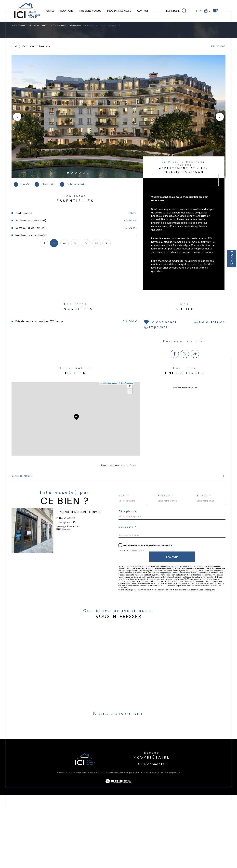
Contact (143, 11)
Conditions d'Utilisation (209, 655)
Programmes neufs (119, 11)
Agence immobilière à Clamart (29, 26)
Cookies (177, 845)
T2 (104, 26)
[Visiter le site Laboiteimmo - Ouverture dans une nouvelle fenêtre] (118, 858)
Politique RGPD (166, 845)
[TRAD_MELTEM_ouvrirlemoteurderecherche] (176, 11)
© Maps (111, 407)
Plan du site (124, 845)
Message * (130, 569)
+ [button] (128, 410)
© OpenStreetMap (125, 407)
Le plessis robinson (71, 26)
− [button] (128, 415)
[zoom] (118, 179)
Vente (53, 26)
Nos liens (156, 845)
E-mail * (128, 549)
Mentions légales (137, 845)
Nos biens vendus (90, 11)
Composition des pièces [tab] (118, 490)
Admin (148, 845)
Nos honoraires (112, 845)
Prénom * (189, 529)
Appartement (92, 26)
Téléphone (191, 549)
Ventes (50, 11)
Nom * (125, 529)
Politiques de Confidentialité (175, 655)
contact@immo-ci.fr (68, 563)
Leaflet (101, 407)
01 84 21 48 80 (69, 557)
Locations (67, 11)
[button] (220, 119)
